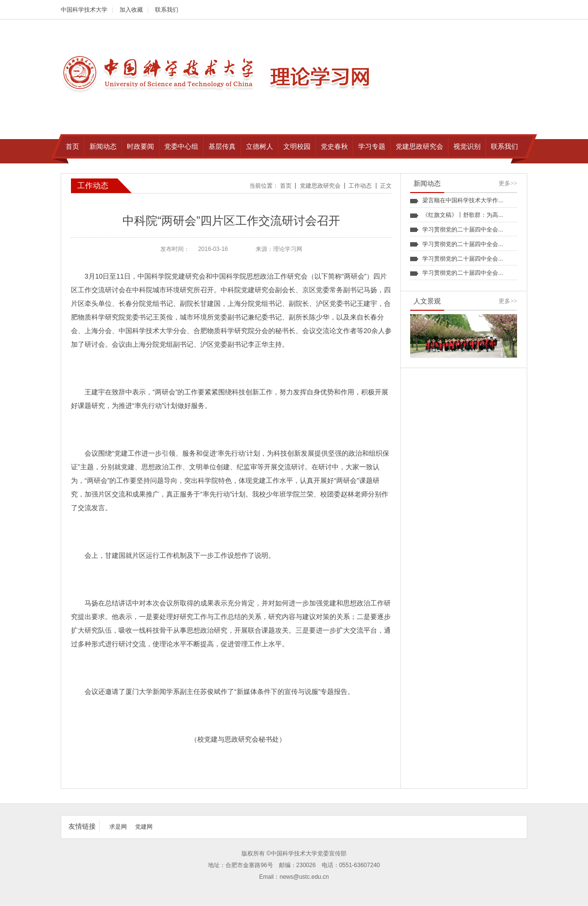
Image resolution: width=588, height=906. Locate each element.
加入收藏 (131, 10)
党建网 (144, 827)
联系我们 (167, 10)
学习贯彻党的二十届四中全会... (463, 230)
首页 (286, 186)
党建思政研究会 (320, 186)
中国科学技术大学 (84, 10)
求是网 (118, 827)
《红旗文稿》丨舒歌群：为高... (463, 215)
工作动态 (360, 186)
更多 (508, 183)
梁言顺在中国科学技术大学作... (463, 200)
